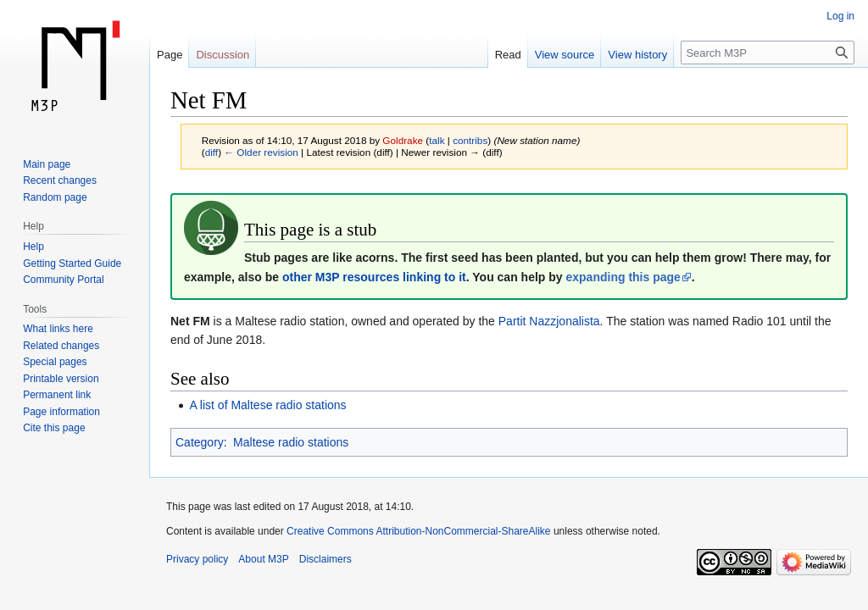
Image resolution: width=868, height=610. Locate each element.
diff (211, 152)
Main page (47, 164)
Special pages (55, 362)
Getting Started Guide (72, 263)
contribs (470, 140)
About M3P (263, 559)
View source (565, 55)
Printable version (61, 379)
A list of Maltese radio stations (267, 405)
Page (170, 55)
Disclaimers (325, 559)
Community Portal (63, 280)
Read (508, 55)
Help (33, 247)
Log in (840, 16)
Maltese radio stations (291, 442)
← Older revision (261, 152)
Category (200, 442)
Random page (55, 197)
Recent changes (60, 180)
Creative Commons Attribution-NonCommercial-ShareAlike (418, 531)
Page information (61, 412)
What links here (58, 329)
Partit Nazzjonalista (549, 321)
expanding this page (623, 277)
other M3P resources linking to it (374, 277)
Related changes (61, 346)
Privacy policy (197, 559)
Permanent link (57, 395)
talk (437, 140)
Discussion (223, 55)
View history (637, 55)
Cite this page (54, 428)
